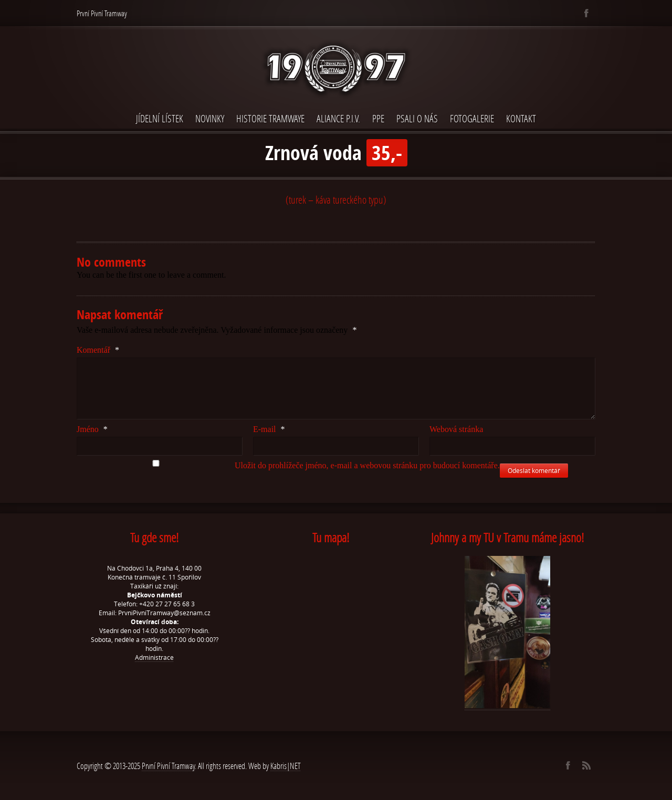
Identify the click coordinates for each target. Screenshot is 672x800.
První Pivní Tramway (168, 766)
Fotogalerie (472, 118)
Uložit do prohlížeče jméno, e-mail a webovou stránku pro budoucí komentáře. (367, 465)
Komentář (98, 350)
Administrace (154, 657)
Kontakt (521, 118)
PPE (378, 118)
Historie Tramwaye (270, 118)
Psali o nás (417, 118)
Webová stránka (456, 429)
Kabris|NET (286, 766)
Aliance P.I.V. (338, 118)
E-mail (269, 429)
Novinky (210, 118)
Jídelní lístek (160, 118)
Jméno (92, 429)
